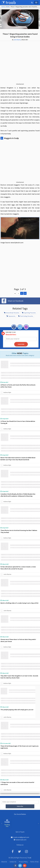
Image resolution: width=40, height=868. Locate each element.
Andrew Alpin (7, 392)
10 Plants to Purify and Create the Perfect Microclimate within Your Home (18, 386)
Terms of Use (34, 862)
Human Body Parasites (12, 313)
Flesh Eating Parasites (26, 316)
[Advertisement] (20, 64)
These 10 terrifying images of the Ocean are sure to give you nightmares (19, 747)
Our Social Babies (20, 814)
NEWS (8, 7)
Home (3, 7)
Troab (29, 858)
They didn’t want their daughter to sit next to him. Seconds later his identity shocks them (19, 677)
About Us (4, 862)
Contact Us (13, 862)
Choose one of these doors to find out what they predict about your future (18, 640)
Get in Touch (20, 832)
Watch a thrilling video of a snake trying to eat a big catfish (19, 603)
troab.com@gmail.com (20, 837)
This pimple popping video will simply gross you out (17, 710)
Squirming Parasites (29, 313)
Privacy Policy (23, 862)
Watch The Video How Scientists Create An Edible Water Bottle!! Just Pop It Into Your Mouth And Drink (18, 459)
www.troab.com (20, 840)
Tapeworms (11, 316)
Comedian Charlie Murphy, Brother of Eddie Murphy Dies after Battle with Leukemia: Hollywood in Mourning (18, 495)
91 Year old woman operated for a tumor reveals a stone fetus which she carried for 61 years (18, 568)
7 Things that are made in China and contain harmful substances (17, 783)
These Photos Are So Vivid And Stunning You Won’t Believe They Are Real (19, 531)
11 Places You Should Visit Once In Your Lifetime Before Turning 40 (18, 422)
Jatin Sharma (17, 40)
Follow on (20, 845)
